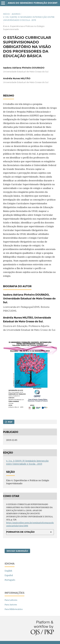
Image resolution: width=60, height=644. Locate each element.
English (8, 571)
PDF (10, 422)
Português (10, 580)
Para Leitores (11, 600)
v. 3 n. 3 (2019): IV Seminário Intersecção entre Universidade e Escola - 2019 (29, 19)
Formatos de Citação (20, 532)
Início (6, 14)
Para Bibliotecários (14, 609)
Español (9, 575)
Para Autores (11, 605)
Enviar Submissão (17, 551)
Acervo (16, 14)
